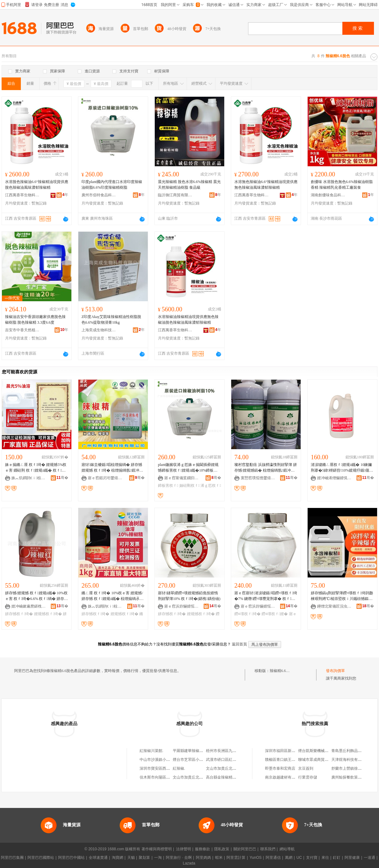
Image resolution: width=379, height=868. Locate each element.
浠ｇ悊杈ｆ (211, 486)
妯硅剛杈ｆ (189, 486)
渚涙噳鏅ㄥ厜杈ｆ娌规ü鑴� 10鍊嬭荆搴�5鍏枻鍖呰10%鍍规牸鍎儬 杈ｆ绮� (341, 468)
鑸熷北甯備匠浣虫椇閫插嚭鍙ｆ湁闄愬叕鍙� (334, 606)
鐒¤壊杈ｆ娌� (275, 614)
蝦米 (219, 858)
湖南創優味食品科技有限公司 (328, 195)
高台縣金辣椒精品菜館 (225, 777)
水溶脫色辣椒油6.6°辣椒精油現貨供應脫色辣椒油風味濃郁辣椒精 (37, 185)
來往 (325, 858)
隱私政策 (222, 849)
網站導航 (287, 849)
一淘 (158, 858)
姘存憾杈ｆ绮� (19, 614)
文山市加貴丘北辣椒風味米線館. (233, 768)
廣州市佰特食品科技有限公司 (99, 195)
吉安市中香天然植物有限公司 (22, 330)
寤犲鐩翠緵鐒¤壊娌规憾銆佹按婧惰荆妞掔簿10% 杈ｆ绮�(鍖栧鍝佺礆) (189, 596)
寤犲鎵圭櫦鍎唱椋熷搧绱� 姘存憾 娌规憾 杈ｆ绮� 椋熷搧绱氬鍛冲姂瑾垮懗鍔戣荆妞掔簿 (112, 468)
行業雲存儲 (308, 777)
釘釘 (337, 858)
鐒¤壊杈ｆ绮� (247, 614)
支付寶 (312, 858)
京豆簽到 (306, 768)
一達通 (370, 858)
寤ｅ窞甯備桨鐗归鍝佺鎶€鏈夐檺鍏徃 (182, 478)
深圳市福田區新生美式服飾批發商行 (295, 751)
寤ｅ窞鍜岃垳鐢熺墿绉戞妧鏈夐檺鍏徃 (105, 478)
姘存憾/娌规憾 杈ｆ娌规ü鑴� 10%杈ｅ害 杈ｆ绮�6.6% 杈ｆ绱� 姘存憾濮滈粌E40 (36, 596)
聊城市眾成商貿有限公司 (319, 760)
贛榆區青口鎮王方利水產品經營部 (293, 760)
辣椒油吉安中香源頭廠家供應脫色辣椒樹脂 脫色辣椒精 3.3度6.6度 (35, 320)
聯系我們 (268, 849)
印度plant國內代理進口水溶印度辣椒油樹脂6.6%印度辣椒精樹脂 (112, 185)
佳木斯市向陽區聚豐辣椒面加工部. (168, 777)
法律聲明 (183, 849)
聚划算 (144, 858)
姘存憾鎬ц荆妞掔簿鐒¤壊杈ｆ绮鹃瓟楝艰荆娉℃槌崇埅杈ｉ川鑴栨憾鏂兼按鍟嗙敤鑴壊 (342, 596)
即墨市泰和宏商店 (280, 768)
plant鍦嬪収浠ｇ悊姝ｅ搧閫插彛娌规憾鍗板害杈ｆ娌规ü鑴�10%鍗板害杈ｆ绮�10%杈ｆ (188, 468)
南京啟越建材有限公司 (284, 777)
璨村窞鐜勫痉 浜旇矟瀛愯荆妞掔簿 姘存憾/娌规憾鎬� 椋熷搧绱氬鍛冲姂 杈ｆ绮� (266, 468)
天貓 (131, 858)
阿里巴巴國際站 (41, 858)
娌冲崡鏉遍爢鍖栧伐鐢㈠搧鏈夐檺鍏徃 (29, 606)
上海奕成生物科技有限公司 (99, 330)
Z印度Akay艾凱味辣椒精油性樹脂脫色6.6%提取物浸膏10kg (111, 320)
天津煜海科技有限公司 (350, 760)
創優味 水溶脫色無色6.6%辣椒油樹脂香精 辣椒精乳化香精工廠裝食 (342, 185)
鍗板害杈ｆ (168, 486)
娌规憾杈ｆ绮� (48, 614)
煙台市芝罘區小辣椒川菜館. (196, 760)
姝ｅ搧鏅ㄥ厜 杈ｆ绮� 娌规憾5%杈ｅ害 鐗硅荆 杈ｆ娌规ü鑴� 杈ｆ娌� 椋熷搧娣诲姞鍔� (36, 468)
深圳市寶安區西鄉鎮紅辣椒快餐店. (168, 768)
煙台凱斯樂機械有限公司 (319, 751)
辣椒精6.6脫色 (282, 671)
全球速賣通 (98, 858)
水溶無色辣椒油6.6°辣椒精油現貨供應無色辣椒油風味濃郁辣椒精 (266, 185)
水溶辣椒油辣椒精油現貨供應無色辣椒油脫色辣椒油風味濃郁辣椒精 (188, 320)
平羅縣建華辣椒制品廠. (192, 751)
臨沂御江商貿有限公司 (175, 195)
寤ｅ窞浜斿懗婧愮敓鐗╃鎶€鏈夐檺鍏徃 (182, 606)
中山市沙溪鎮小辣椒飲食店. (163, 760)
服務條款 (202, 849)
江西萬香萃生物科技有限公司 (22, 195)
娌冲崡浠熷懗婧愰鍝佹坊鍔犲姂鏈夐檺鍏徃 (334, 478)
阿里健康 (352, 858)
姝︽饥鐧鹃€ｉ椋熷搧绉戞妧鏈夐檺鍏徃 (29, 478)
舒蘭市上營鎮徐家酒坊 (350, 768)
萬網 (289, 858)
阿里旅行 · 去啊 (179, 858)
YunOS (256, 858)
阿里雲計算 (236, 858)
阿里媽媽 (203, 858)
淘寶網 (117, 858)
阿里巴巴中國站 (71, 858)
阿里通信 (273, 858)
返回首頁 (239, 644)
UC (299, 858)
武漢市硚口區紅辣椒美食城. (229, 760)
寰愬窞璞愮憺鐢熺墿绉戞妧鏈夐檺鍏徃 (258, 478)
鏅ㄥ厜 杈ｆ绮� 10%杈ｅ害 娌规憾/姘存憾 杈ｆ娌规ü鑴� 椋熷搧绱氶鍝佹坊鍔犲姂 (112, 596)
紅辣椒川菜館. (151, 751)
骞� (62, 478)
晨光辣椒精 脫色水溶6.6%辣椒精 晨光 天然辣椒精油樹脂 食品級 (189, 185)
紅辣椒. (179, 768)
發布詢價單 (335, 671)
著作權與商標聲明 (157, 849)
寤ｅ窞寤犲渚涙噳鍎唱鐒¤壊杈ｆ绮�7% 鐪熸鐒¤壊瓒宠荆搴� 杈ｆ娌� (266, 596)
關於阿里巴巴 (245, 849)
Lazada (189, 863)
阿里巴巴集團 (12, 858)
